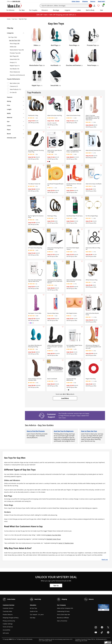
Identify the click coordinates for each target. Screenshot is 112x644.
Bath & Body (90, 10)
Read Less (105, 559)
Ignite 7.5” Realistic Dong (66, 543)
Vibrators (45, 10)
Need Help (35, 599)
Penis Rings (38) (15, 44)
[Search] (66, 6)
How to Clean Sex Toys (89, 431)
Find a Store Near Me (63, 615)
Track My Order (7, 611)
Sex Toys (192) (13, 37)
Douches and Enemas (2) (17, 75)
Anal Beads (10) (14, 69)
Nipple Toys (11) (15, 66)
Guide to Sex (34, 611)
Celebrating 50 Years (63, 611)
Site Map (33, 618)
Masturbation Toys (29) (17, 50)
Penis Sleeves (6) (15, 72)
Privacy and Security (9, 621)
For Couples (33, 10)
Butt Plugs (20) (14, 56)
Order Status (76, 1)
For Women (10, 10)
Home (9, 19)
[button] (65, 398)
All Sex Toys (33, 608)
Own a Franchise (62, 621)
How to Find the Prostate (36, 431)
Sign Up (56, 585)
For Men (22, 10)
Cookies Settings (8, 624)
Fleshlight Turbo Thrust (54, 539)
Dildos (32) (13, 47)
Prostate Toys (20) (15, 53)
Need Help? (101, 1)
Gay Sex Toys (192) (15, 40)
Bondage (56, 10)
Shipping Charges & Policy (11, 618)
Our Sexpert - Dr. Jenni (37, 615)
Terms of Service (8, 627)
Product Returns (8, 615)
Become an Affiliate (63, 618)
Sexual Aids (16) (15, 59)
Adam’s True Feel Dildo (54, 535)
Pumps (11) (13, 62)
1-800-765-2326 (16, 1)
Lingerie (67, 10)
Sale (101, 10)
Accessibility (6, 630)
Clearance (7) (14, 86)
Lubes (79, 10)
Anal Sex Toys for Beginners (64, 431)
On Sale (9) (13, 92)
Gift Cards (6, 633)
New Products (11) (15, 89)
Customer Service (8, 608)
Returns (93, 1)
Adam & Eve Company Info (65, 608)
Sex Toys (15, 19)
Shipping (85, 1)
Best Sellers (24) (15, 83)
